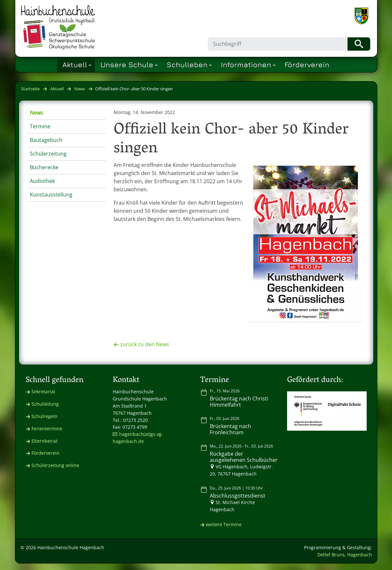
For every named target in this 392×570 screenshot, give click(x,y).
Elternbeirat (44, 441)
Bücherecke (44, 167)
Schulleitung (45, 404)
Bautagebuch (46, 140)
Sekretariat (43, 392)
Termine (40, 126)
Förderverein (45, 453)
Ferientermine (47, 429)
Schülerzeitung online (55, 465)
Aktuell (57, 89)
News (80, 89)
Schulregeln (44, 416)
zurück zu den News (145, 344)
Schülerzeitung (48, 154)
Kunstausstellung (51, 195)
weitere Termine (224, 524)
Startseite (30, 89)
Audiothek (42, 181)
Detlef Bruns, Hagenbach (345, 555)
